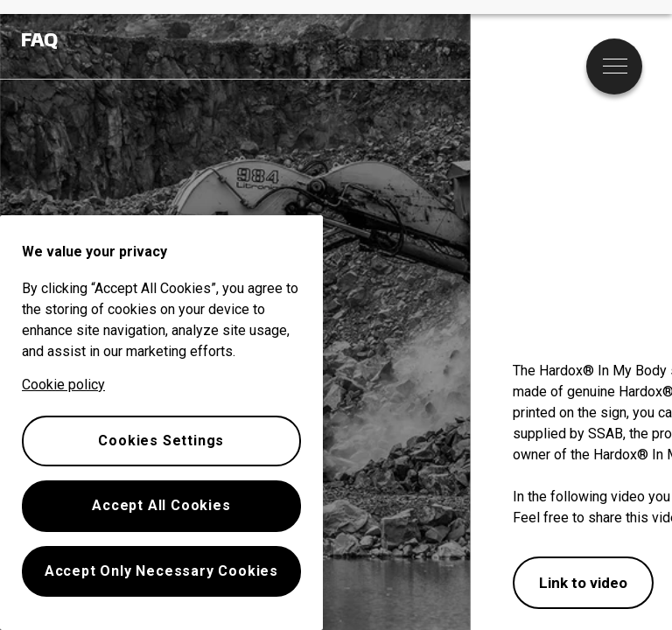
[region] (161, 423)
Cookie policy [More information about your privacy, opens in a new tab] (63, 385)
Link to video (583, 583)
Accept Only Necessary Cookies (161, 571)
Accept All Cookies (161, 505)
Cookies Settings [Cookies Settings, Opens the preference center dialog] (161, 441)
